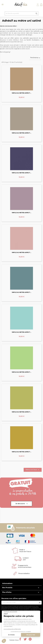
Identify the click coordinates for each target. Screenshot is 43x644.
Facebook (20, 639)
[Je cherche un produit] (22, 14)
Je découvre (20, 504)
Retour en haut (33, 470)
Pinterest (30, 639)
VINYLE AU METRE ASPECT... (21, 93)
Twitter (25, 639)
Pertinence (35, 58)
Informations (7, 583)
